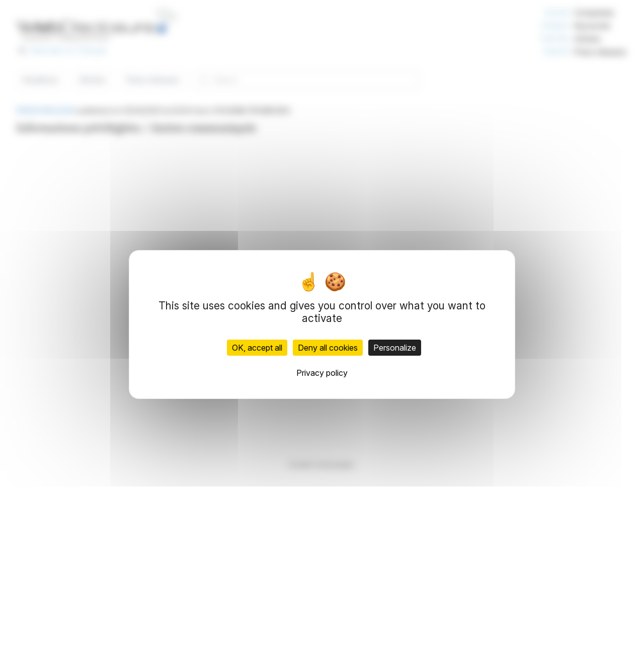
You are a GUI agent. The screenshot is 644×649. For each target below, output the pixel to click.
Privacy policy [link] (322, 373)
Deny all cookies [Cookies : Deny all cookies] (328, 348)
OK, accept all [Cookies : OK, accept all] (257, 348)
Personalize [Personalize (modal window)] (395, 348)
